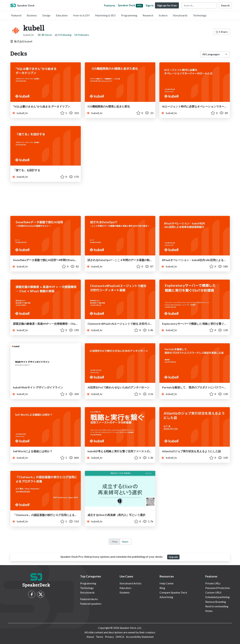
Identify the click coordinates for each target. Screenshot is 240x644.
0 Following (65, 35)
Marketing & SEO (105, 15)
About (90, 637)
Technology (200, 15)
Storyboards (180, 15)
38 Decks (47, 35)
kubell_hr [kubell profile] (20, 113)
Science (163, 15)
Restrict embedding (217, 606)
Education (62, 15)
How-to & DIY (81, 15)
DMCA (120, 637)
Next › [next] (126, 542)
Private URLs (213, 583)
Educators (126, 588)
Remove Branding (216, 602)
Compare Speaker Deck (173, 592)
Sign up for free (167, 5)
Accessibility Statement (140, 637)
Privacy (109, 637)
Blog (162, 588)
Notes (209, 611)
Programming (129, 15)
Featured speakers (91, 604)
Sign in (150, 5)
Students (125, 592)
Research (148, 15)
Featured (16, 15)
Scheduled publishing (217, 597)
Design (46, 15)
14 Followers (82, 35)
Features (110, 5)
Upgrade (173, 557)
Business (32, 15)
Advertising (166, 597)
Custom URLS (213, 592)
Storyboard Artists (131, 583)
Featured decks (89, 599)
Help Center (167, 583)
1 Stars (222, 32)
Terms (100, 637)
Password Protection (218, 588)
